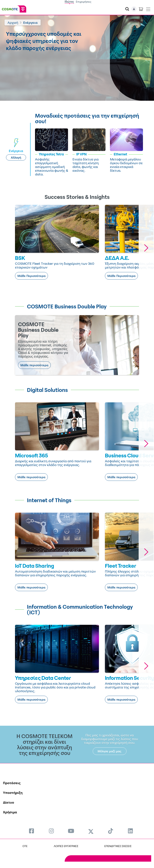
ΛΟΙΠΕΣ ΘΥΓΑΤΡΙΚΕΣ (66, 846)
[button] (146, 248)
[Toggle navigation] (148, 8)
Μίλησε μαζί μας (110, 751)
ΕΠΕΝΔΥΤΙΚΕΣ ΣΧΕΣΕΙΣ (118, 846)
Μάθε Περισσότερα (31, 276)
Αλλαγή (16, 157)
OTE (25, 846)
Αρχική (13, 22)
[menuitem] (31, 831)
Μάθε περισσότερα (34, 365)
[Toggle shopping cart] (141, 9)
